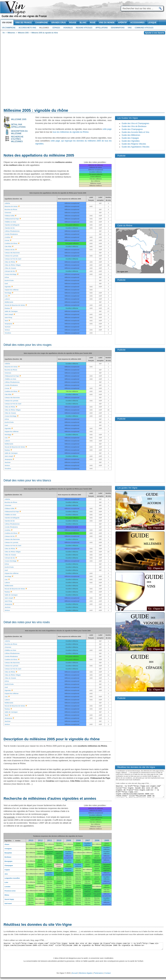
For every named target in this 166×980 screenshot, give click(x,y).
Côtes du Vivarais (10, 268)
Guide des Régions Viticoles (134, 144)
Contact (108, 973)
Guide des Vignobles (131, 141)
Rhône (7, 895)
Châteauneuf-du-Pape (12, 512)
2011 (50, 840)
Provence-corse (10, 891)
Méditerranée (9, 586)
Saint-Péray (8, 601)
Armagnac (8, 849)
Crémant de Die (10, 271)
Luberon (7, 583)
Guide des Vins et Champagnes (135, 123)
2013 (31, 840)
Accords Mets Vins (27, 28)
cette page (107, 129)
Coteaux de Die (10, 250)
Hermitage (8, 576)
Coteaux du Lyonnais (11, 256)
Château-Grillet (10, 509)
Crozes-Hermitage (10, 274)
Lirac (6, 579)
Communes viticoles (144, 28)
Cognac (7, 870)
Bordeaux (8, 857)
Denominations (118, 28)
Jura (6, 874)
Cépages (56, 28)
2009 (69, 840)
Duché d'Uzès (9, 280)
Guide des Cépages (130, 138)
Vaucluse (7, 607)
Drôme (7, 277)
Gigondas (8, 690)
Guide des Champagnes (132, 129)
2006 (97, 840)
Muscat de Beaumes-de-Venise (15, 589)
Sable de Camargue (11, 595)
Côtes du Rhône (10, 262)
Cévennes (8, 505)
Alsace (7, 844)
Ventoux (7, 610)
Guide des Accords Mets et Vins (135, 132)
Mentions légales (86, 973)
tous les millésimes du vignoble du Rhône (71, 132)
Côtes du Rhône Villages (13, 265)
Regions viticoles (84, 28)
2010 (59, 840)
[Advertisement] (31, 72)
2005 (107, 840)
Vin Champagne (9, 28)
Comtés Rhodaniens (11, 234)
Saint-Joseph (9, 598)
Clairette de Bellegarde (12, 225)
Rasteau (7, 592)
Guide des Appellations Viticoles (136, 147)
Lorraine (7, 887)
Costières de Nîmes (11, 243)
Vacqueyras (8, 604)
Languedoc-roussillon (12, 878)
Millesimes (44, 28)
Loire (6, 882)
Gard (6, 570)
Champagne (9, 865)
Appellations (102, 28)
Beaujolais (8, 853)
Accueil (75, 973)
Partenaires (98, 973)
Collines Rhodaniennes (12, 231)
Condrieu (8, 237)
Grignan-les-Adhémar (12, 573)
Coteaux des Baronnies (12, 253)
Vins (130, 28)
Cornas (7, 240)
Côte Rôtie (8, 247)
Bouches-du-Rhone (11, 502)
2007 (88, 840)
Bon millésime (31, 844)
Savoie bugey (9, 899)
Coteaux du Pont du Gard (13, 259)
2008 (78, 840)
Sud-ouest (8, 904)
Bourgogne (8, 861)
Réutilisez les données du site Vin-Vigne (38, 925)
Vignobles (68, 28)
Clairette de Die (10, 228)
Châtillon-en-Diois (10, 222)
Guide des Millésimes (131, 135)
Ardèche (7, 499)
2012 (40, 840)
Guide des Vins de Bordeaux (134, 126)
